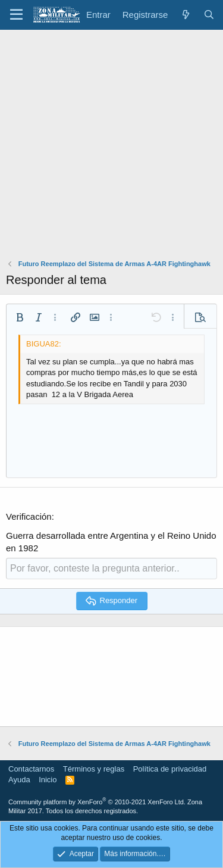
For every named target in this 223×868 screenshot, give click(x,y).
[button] (16, 15)
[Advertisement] (111, 147)
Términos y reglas (94, 769)
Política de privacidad (170, 769)
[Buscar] (209, 15)
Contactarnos (31, 769)
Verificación (29, 516)
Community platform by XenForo (97, 802)
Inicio (48, 780)
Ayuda (19, 780)
